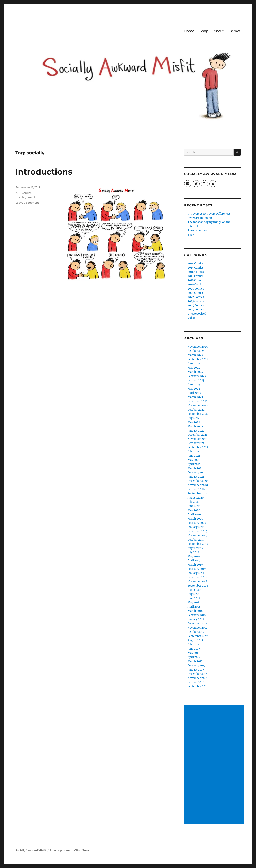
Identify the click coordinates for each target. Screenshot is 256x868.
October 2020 (196, 489)
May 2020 (194, 510)
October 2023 (196, 380)
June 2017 (194, 649)
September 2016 (198, 686)
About (219, 31)
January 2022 (196, 431)
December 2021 (197, 435)
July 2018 (193, 594)
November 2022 (198, 405)
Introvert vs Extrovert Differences (209, 214)
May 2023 (194, 389)
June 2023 (194, 384)
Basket (235, 31)
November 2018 (197, 582)
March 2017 (195, 661)
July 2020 (193, 502)
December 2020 (198, 481)
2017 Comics (196, 276)
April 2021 (194, 464)
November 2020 (198, 485)
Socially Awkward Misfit (31, 851)
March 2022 (195, 426)
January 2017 (196, 670)
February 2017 (197, 665)
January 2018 (196, 619)
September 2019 (198, 544)
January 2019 (196, 573)
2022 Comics (196, 297)
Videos (192, 318)
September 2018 (198, 586)
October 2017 (196, 632)
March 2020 (195, 519)
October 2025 (196, 351)
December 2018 (197, 577)
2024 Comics (196, 305)
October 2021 (196, 443)
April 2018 (194, 607)
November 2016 (198, 678)
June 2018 (194, 598)
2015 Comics (196, 268)
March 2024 (195, 372)
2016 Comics (23, 193)
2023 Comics (196, 301)
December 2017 (197, 623)
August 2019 (195, 548)
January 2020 (196, 527)
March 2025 (195, 355)
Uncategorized (25, 197)
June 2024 (194, 364)
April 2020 (194, 514)
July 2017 (193, 644)
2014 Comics (196, 263)
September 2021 (198, 447)
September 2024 (198, 359)
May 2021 (194, 460)
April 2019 (194, 561)
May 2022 (194, 422)
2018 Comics (196, 280)
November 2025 (198, 347)
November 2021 (197, 439)
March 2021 (195, 468)
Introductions (44, 172)
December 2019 (197, 531)
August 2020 (196, 498)
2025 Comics (196, 310)
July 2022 (193, 418)
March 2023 (195, 397)
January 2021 (196, 477)
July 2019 (193, 552)
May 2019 (194, 556)
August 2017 (195, 640)
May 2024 (194, 368)
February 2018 (197, 615)
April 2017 (194, 657)
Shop (204, 31)
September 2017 (198, 636)
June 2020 (194, 506)
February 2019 (197, 569)
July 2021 (193, 452)
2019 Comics (196, 284)
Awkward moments (200, 218)
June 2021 (194, 456)
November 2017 (197, 628)
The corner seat (198, 231)
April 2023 (194, 393)
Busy (191, 235)
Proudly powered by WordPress (70, 851)
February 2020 (197, 523)
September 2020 (198, 494)
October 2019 (196, 540)
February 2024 (197, 376)
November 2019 (198, 535)
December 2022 (198, 401)
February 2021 (197, 473)
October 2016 (196, 682)
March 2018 (195, 611)
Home (189, 31)
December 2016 (197, 674)
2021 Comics (196, 293)
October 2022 (196, 410)
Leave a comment (27, 203)
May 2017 (194, 653)
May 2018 (194, 603)
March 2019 (195, 565)
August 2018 (195, 590)
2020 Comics (196, 289)
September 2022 (198, 414)
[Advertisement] (215, 765)
